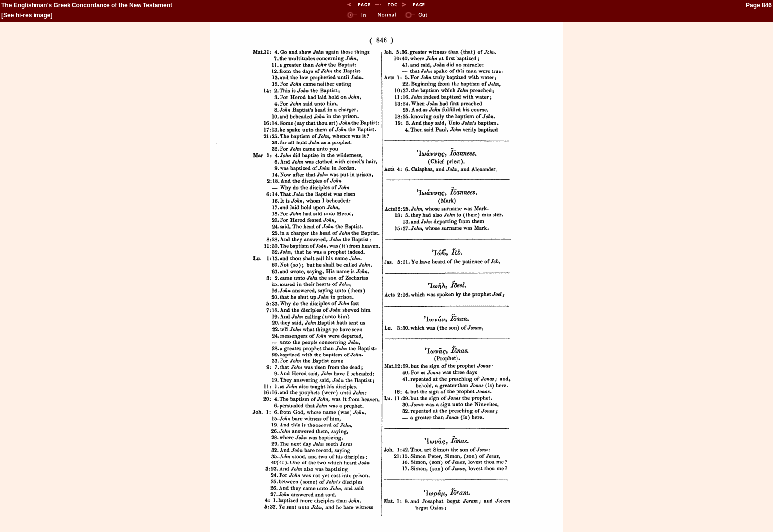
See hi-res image (27, 15)
